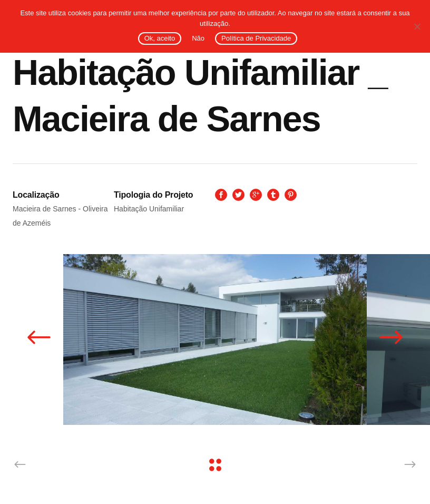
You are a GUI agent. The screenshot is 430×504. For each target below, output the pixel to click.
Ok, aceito (160, 38)
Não (198, 38)
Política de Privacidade (256, 38)
